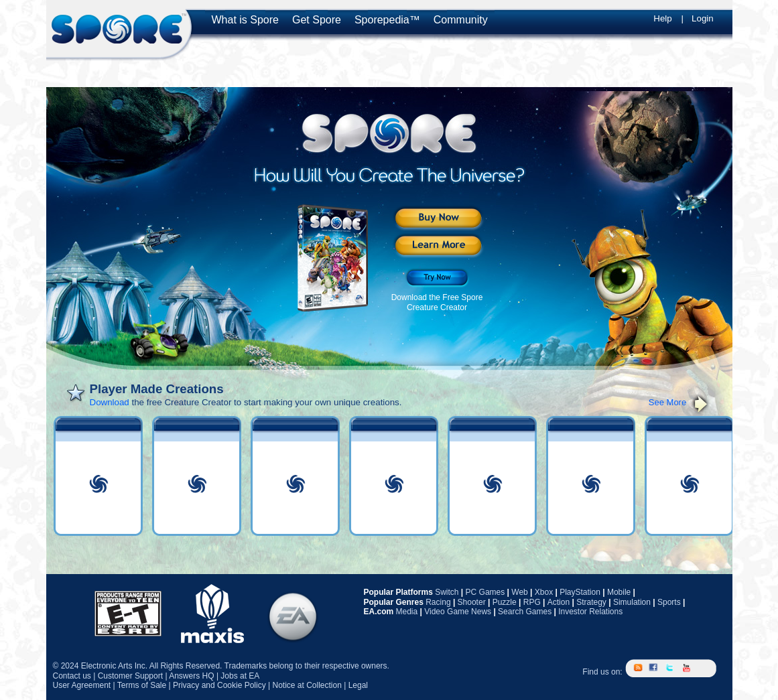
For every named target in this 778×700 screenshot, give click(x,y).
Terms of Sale (142, 685)
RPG (532, 602)
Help (662, 18)
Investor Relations (590, 612)
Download (110, 402)
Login (703, 18)
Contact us (72, 676)
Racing (438, 602)
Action (559, 602)
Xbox (544, 592)
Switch (447, 592)
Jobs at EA (240, 676)
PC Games (485, 592)
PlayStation (580, 592)
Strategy (591, 602)
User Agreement (82, 685)
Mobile (619, 592)
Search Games (525, 612)
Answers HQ (191, 676)
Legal (358, 685)
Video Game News (458, 612)
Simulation (632, 602)
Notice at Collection (307, 685)
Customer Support (130, 676)
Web (519, 592)
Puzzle (505, 602)
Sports (669, 602)
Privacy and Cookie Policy (219, 685)
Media (407, 612)
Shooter (472, 602)
